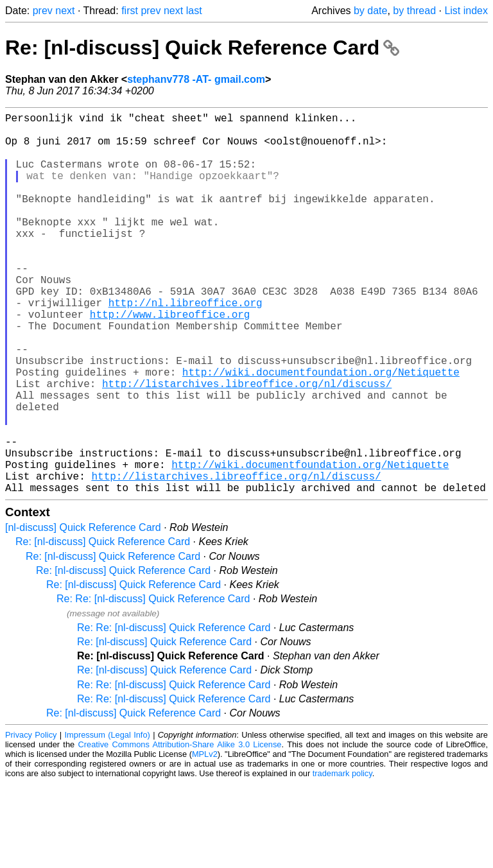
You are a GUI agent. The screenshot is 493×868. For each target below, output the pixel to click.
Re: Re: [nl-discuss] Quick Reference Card (153, 683)
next (65, 11)
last (194, 11)
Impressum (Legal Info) (108, 820)
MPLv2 (205, 839)
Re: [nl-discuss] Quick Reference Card (202, 48)
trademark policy (342, 858)
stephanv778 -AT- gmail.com (196, 79)
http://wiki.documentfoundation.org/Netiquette (321, 431)
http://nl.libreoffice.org (186, 346)
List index (466, 11)
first (130, 11)
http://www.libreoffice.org (170, 360)
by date (370, 11)
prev (43, 11)
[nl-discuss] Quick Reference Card (83, 612)
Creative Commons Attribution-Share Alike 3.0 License (180, 829)
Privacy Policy (31, 820)
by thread (414, 11)
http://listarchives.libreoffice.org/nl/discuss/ (247, 445)
